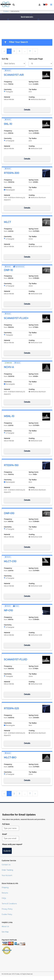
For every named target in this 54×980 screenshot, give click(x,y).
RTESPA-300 (11, 173)
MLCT (7, 222)
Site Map (5, 932)
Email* (5, 834)
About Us (5, 926)
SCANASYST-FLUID (16, 659)
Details (27, 110)
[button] (39, 5)
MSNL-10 (9, 416)
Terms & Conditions (9, 904)
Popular (8, 70)
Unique (16, 606)
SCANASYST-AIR (14, 75)
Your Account (7, 875)
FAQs (4, 898)
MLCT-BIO (10, 757)
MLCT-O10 (10, 561)
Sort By (5, 59)
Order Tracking (7, 870)
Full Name (6, 824)
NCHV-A (9, 367)
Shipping (5, 887)
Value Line (8, 363)
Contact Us (6, 865)
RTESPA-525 (11, 708)
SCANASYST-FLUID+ (16, 318)
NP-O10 (8, 610)
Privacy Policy (7, 909)
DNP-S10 (9, 513)
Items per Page (36, 59)
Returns (5, 893)
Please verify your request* (12, 844)
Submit (7, 851)
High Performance (19, 267)
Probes (6, 11)
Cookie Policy (7, 914)
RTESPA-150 (11, 465)
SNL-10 (8, 124)
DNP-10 (8, 270)
